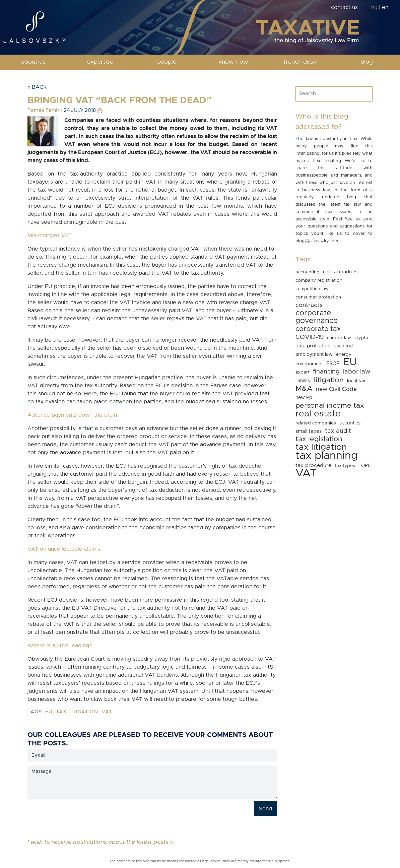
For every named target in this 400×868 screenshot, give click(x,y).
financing (326, 372)
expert (303, 372)
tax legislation (319, 439)
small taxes (309, 431)
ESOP (333, 364)
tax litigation (77, 712)
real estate (318, 414)
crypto (361, 338)
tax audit (338, 431)
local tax (356, 381)
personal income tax (330, 406)
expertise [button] (100, 62)
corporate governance (317, 317)
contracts (309, 305)
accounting (308, 272)
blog (367, 62)
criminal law (339, 338)
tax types (345, 466)
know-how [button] (233, 62)
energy (344, 354)
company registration (319, 280)
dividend (343, 346)
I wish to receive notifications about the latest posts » (100, 842)
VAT (107, 712)
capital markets (340, 272)
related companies (316, 423)
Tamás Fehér (44, 110)
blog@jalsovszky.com (317, 241)
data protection (313, 346)
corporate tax (318, 329)
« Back (37, 87)
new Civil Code (336, 389)
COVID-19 (310, 337)
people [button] (167, 62)
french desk (300, 62)
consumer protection (318, 297)
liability (303, 381)
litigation (329, 380)
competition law (312, 289)
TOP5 (365, 466)
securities (350, 423)
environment (309, 364)
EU (49, 712)
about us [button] (33, 62)
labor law (357, 372)
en (385, 7)
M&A (304, 389)
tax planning (327, 456)
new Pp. (305, 398)
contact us (344, 7)
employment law (314, 354)
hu (374, 7)
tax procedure (313, 465)
